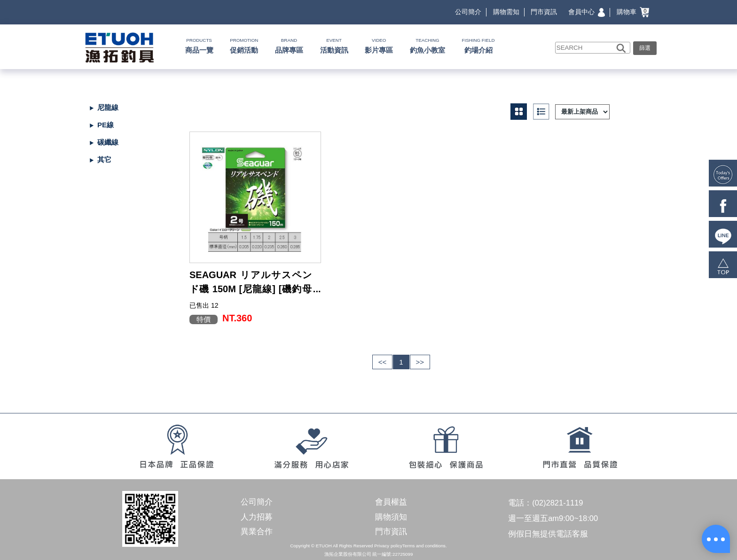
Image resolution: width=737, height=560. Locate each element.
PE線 (106, 125)
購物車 (633, 12)
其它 (104, 159)
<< (383, 362)
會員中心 (587, 12)
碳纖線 (108, 142)
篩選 (645, 48)
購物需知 (506, 12)
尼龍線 (108, 107)
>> (420, 362)
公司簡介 (468, 12)
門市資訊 (544, 12)
